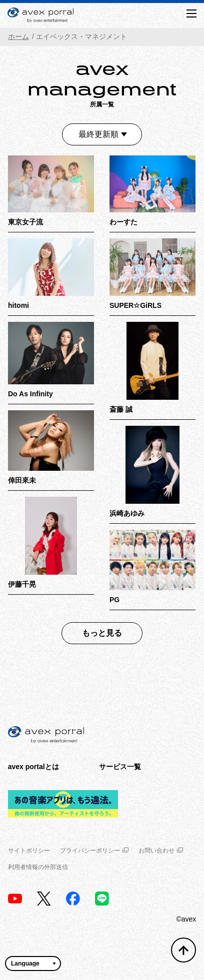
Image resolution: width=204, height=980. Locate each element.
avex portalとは (33, 767)
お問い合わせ (161, 851)
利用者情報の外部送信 (38, 867)
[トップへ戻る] (183, 950)
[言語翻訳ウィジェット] (33, 964)
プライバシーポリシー (94, 851)
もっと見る (102, 633)
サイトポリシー (29, 851)
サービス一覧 (120, 767)
